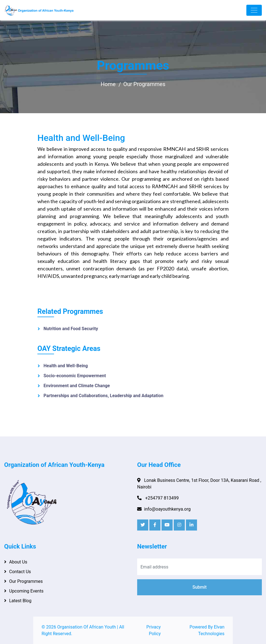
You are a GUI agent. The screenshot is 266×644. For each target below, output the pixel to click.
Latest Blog (20, 601)
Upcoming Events (26, 591)
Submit (200, 587)
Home (108, 84)
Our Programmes (144, 84)
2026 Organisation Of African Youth (81, 627)
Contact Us (20, 572)
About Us (18, 562)
